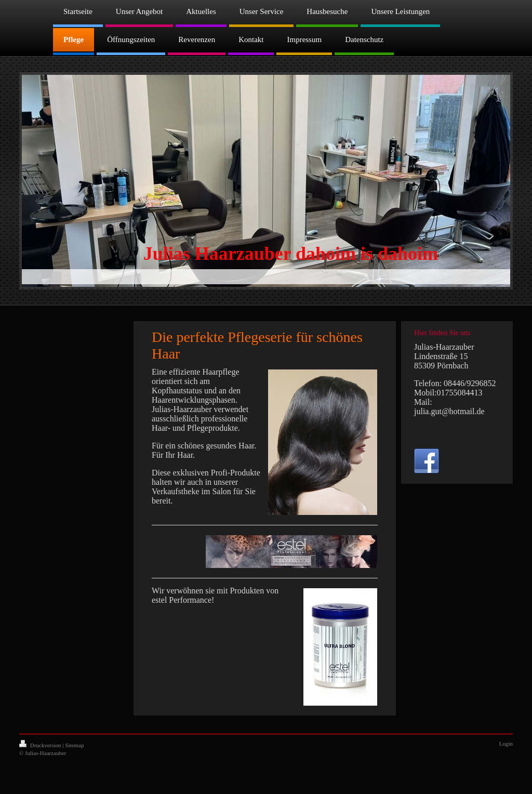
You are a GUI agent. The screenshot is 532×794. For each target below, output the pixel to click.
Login (506, 744)
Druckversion (41, 745)
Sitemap (74, 745)
